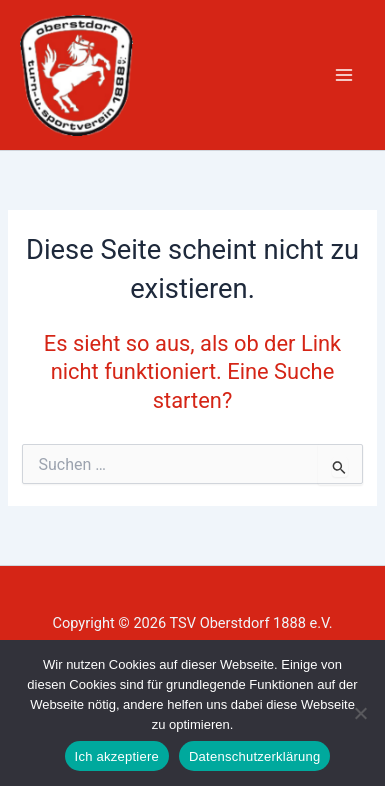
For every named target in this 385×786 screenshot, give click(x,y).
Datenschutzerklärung (254, 756)
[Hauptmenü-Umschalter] (344, 75)
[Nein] (360, 713)
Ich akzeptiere (117, 756)
